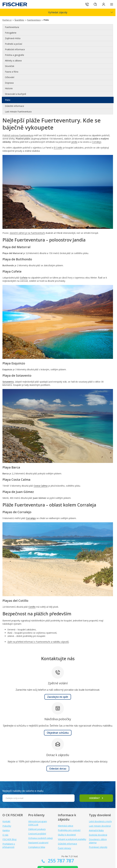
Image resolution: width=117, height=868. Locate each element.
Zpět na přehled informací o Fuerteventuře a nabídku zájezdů (38, 642)
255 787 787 (60, 861)
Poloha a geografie (15, 55)
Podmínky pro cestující (69, 830)
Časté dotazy (64, 848)
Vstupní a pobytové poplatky (72, 839)
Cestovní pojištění (37, 834)
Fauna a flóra (12, 72)
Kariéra (6, 830)
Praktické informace (15, 49)
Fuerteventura (12, 27)
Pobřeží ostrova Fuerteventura (18, 135)
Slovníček (10, 66)
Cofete (24, 278)
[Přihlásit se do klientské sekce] (103, 4)
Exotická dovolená (98, 835)
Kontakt (6, 821)
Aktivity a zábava (13, 61)
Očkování (10, 77)
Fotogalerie (11, 33)
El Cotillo (58, 148)
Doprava (9, 83)
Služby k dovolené (67, 835)
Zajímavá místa (13, 38)
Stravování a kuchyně (16, 94)
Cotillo (32, 607)
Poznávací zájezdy (98, 847)
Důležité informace (15, 106)
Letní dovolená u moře (100, 821)
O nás (5, 835)
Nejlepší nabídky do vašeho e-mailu (23, 791)
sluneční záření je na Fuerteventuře (27, 233)
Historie (9, 88)
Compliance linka (37, 847)
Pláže (8, 100)
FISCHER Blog (9, 839)
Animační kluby (96, 830)
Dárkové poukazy (37, 829)
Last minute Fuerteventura (18, 112)
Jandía (74, 142)
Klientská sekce (66, 826)
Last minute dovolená (100, 826)
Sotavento (8, 382)
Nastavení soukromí (38, 843)
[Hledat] (94, 4)
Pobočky (7, 826)
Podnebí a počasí (14, 44)
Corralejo (97, 142)
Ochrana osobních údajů (41, 838)
